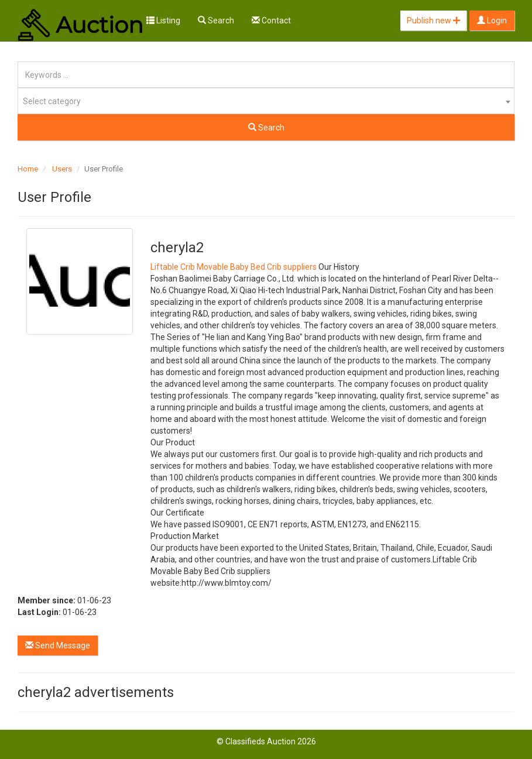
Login (492, 20)
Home (28, 169)
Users (62, 169)
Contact (271, 20)
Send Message (58, 645)
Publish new (433, 20)
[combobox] (266, 101)
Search (216, 20)
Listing (163, 20)
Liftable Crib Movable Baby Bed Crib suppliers (234, 267)
